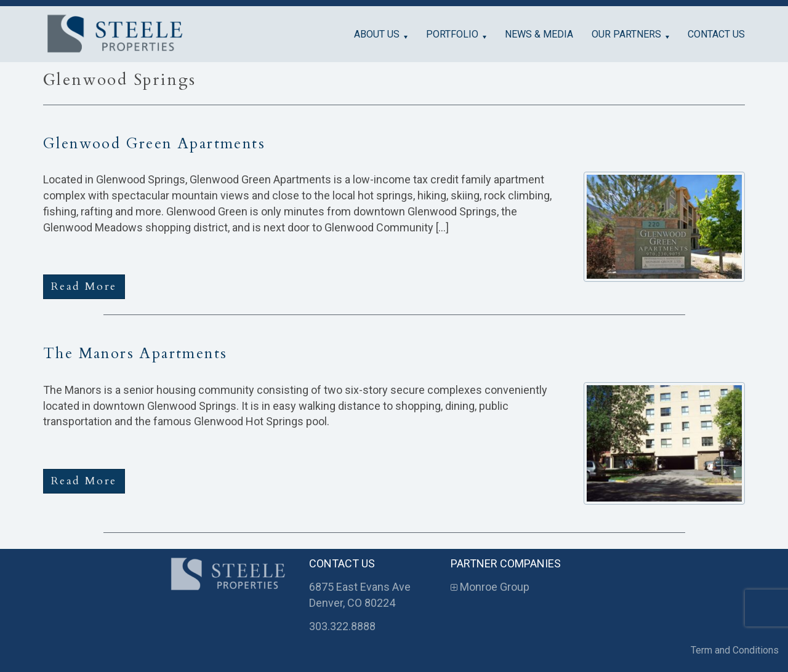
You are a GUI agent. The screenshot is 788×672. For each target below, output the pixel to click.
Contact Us (716, 34)
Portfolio (452, 34)
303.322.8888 (342, 626)
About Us (377, 34)
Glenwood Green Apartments (154, 144)
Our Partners (626, 34)
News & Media (539, 34)
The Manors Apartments (135, 354)
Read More (84, 286)
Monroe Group (490, 587)
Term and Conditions (735, 650)
